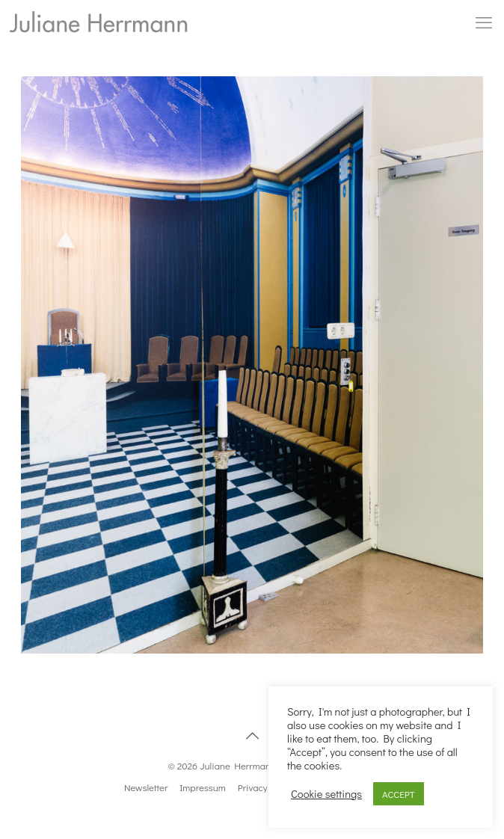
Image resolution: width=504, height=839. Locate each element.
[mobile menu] (484, 22)
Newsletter (146, 787)
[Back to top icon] (252, 735)
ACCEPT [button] (399, 794)
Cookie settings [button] (326, 794)
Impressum (203, 787)
